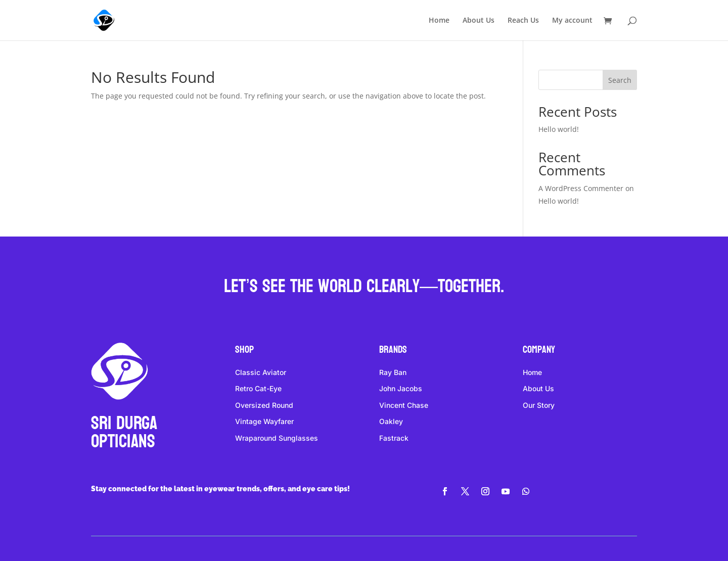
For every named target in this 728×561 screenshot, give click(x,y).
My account (572, 21)
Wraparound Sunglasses (277, 438)
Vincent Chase (404, 405)
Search (620, 80)
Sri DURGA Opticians (124, 432)
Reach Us (523, 21)
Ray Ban (393, 372)
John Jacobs (401, 388)
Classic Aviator (261, 372)
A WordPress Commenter (581, 188)
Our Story (539, 405)
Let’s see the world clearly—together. (364, 286)
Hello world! (559, 129)
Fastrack (394, 438)
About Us (479, 21)
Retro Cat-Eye (258, 388)
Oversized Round (264, 405)
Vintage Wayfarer (264, 421)
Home (439, 21)
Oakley (391, 421)
